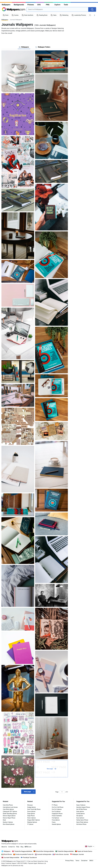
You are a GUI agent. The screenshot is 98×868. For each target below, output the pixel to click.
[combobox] (57, 9)
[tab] (24, 47)
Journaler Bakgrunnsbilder (12, 858)
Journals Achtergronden (44, 854)
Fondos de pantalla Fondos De (24, 854)
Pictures (31, 5)
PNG (48, 5)
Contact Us (12, 847)
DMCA (91, 861)
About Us (4, 847)
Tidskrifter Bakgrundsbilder (66, 851)
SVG (39, 5)
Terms (77, 861)
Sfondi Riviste (8, 854)
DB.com (28, 847)
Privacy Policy (69, 861)
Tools (66, 5)
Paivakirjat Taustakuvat (30, 858)
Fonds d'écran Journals (62, 854)
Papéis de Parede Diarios (85, 851)
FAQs (18, 847)
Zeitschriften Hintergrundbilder (45, 851)
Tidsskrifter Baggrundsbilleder (23, 851)
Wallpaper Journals (78, 854)
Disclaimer (84, 861)
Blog (22, 847)
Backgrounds (19, 5)
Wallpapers (6, 5)
